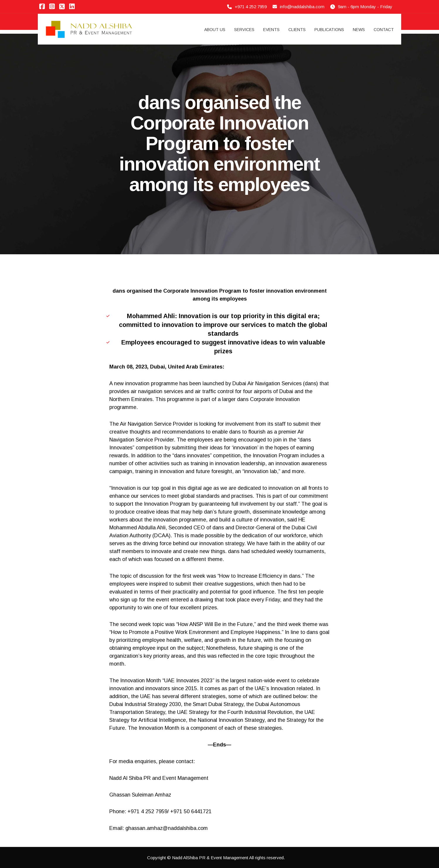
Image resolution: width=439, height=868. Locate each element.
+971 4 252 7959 (251, 7)
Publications (329, 30)
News (359, 30)
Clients (297, 30)
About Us (215, 30)
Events (271, 30)
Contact (384, 30)
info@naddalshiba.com (302, 7)
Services (244, 30)
